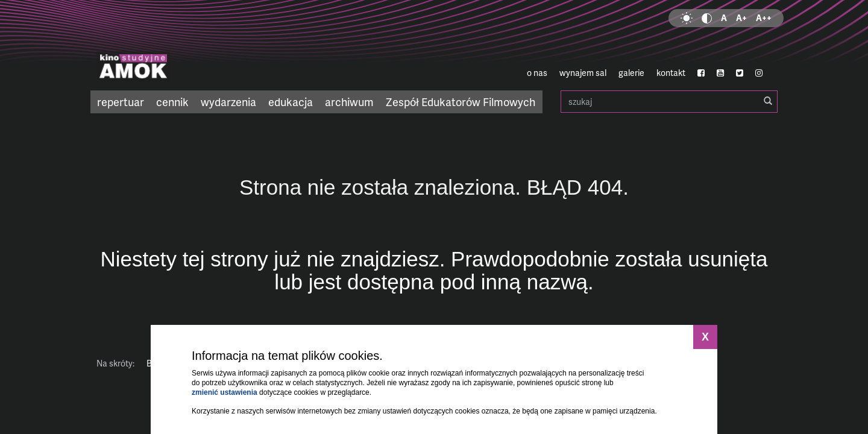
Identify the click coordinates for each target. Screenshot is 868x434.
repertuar (121, 102)
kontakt (671, 73)
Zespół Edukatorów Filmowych (461, 102)
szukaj (669, 102)
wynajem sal (583, 73)
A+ (741, 18)
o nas (537, 73)
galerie (631, 73)
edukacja (291, 102)
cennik (172, 102)
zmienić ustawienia (225, 392)
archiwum (349, 102)
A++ (764, 18)
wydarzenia (228, 102)
